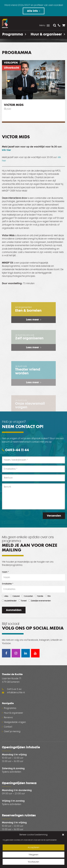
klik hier (6, 150)
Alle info (33, 11)
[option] (33, 80)
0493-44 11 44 (15, 450)
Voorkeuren (33, 863)
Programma (14, 34)
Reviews (8, 717)
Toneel (23, 601)
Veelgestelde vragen (15, 722)
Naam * (5, 572)
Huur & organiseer (48, 34)
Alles (5, 596)
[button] (63, 836)
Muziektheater (9, 601)
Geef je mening (12, 731)
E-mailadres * (8, 584)
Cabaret (15, 596)
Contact (8, 727)
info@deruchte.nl (13, 693)
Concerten (27, 596)
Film (48, 596)
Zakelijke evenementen (40, 601)
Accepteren (33, 848)
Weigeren (33, 856)
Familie (39, 596)
